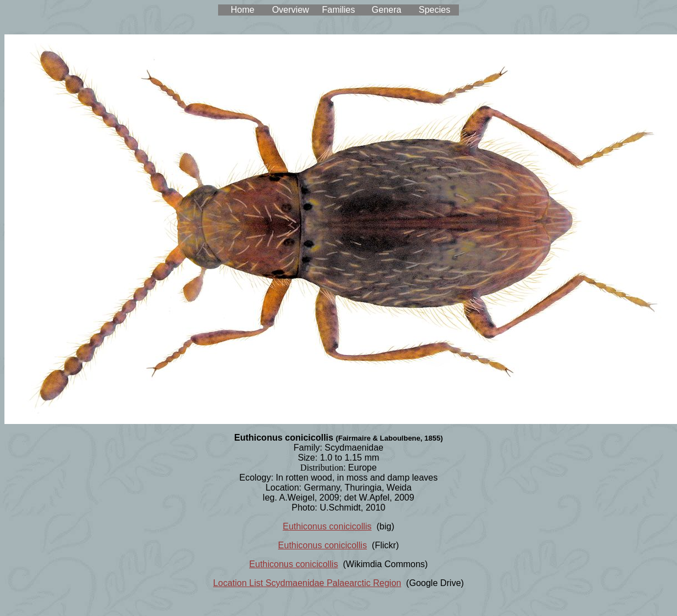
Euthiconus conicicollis (327, 526)
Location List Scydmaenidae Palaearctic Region (307, 583)
